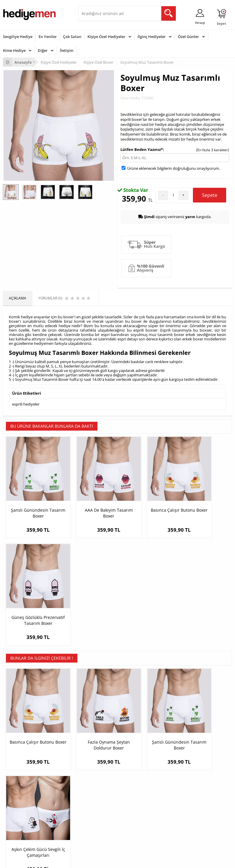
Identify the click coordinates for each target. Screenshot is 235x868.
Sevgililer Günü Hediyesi (23, 793)
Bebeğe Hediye (94, 819)
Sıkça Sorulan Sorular (20, 765)
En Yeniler (48, 37)
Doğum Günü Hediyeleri (23, 802)
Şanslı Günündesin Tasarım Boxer (32, 499)
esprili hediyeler (26, 404)
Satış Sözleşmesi (17, 739)
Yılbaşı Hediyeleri (17, 810)
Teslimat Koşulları (18, 721)
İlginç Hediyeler (152, 37)
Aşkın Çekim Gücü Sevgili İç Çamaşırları (203, 616)
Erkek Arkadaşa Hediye (100, 730)
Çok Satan (72, 37)
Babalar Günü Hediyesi (22, 837)
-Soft (87, 860)
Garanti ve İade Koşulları (23, 748)
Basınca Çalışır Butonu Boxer (146, 499)
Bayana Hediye (94, 802)
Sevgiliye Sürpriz (95, 756)
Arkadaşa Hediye (95, 828)
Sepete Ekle (210, 197)
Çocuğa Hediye (94, 810)
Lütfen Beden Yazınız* (142, 149)
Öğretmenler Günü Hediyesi (26, 828)
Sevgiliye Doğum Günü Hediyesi (186, 739)
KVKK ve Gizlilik (15, 756)
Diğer (43, 50)
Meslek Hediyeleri (96, 765)
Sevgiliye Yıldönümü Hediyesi (183, 765)
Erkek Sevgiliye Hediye (178, 748)
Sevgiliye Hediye (18, 37)
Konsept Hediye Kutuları (179, 721)
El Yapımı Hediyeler (97, 748)
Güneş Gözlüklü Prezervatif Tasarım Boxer (203, 502)
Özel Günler (188, 37)
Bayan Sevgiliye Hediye (179, 756)
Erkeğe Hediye (93, 793)
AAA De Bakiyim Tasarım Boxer (89, 499)
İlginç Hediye (92, 837)
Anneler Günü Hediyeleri (23, 819)
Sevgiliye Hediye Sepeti (179, 730)
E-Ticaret (100, 860)
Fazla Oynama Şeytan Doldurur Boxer (89, 616)
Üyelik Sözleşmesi (18, 730)
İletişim (67, 50)
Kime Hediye (14, 50)
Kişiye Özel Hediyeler (106, 37)
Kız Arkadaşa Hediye (98, 739)
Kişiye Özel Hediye (96, 721)
